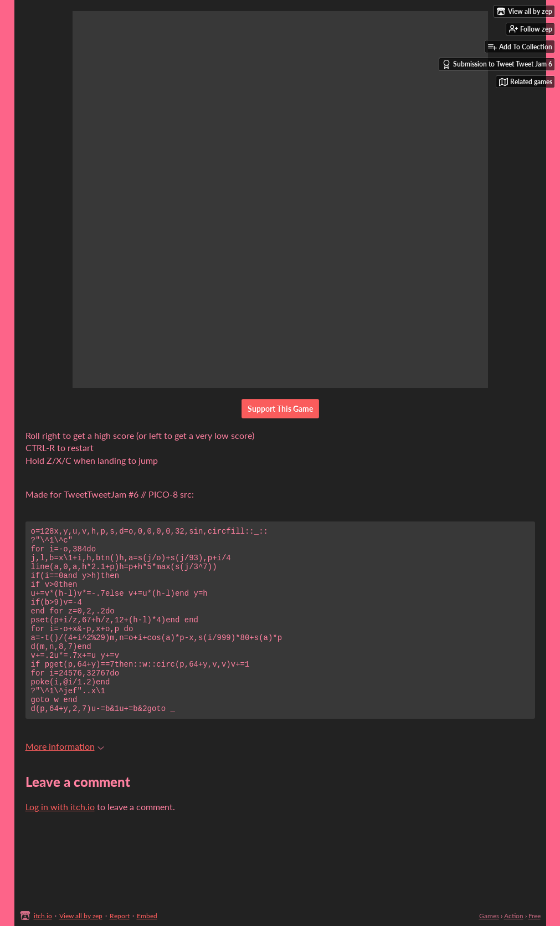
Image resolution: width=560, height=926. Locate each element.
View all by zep (81, 916)
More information (65, 781)
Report (120, 916)
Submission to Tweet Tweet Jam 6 (497, 64)
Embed (147, 916)
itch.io (43, 916)
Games (489, 916)
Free (535, 916)
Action (514, 916)
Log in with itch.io (60, 841)
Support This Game (280, 409)
